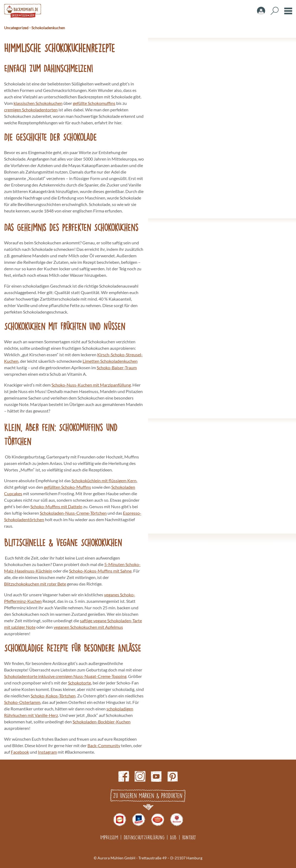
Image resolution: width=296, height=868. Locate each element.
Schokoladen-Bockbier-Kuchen (102, 722)
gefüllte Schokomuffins (94, 103)
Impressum (109, 837)
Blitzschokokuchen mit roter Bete (35, 584)
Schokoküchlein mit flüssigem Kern (104, 480)
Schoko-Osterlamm (22, 702)
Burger (288, 11)
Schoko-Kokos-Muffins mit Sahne (100, 571)
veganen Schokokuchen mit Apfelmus (88, 627)
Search (275, 11)
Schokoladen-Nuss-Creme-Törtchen (73, 513)
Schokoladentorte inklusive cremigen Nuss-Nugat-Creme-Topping (65, 676)
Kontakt (189, 837)
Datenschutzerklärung (144, 837)
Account (261, 11)
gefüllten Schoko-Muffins (67, 487)
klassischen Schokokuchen (38, 103)
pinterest (173, 776)
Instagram (47, 752)
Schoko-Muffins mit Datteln (56, 506)
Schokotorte (79, 683)
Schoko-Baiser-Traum (117, 368)
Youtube (156, 776)
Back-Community (104, 745)
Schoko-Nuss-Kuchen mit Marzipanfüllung (91, 385)
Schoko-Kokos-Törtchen (53, 696)
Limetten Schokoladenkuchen (110, 361)
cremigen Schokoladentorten (31, 110)
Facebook (20, 752)
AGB (173, 837)
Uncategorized (16, 28)
